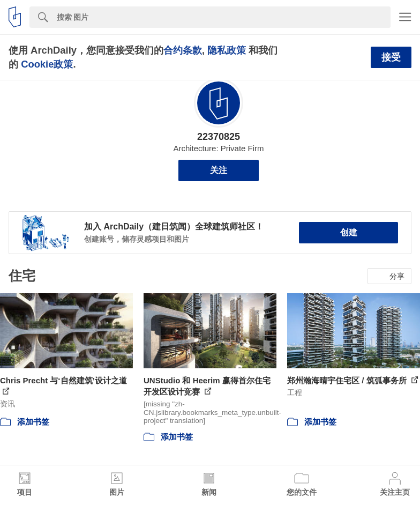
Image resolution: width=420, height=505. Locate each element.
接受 (391, 57)
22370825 (219, 137)
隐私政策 (227, 50)
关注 (219, 170)
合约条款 (183, 50)
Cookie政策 (47, 64)
